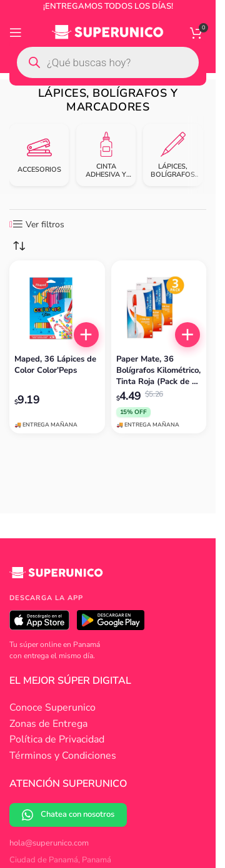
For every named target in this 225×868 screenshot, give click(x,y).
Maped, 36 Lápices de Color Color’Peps (55, 365)
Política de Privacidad (57, 739)
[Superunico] (56, 577)
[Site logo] (108, 32)
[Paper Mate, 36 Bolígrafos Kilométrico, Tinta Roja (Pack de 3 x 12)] (159, 308)
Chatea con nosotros (68, 815)
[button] (86, 335)
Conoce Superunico (52, 708)
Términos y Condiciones (63, 756)
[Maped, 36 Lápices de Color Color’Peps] (57, 308)
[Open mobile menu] (16, 32)
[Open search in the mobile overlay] (108, 62)
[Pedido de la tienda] (19, 246)
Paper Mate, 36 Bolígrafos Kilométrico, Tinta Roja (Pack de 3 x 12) (158, 371)
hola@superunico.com (49, 843)
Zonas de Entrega (48, 724)
